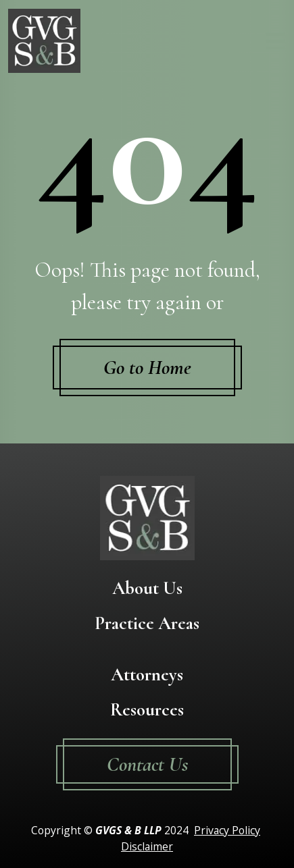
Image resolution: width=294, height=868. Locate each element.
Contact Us (147, 764)
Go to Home (147, 368)
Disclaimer (147, 846)
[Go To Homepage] (44, 41)
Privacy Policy (227, 830)
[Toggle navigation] (275, 41)
